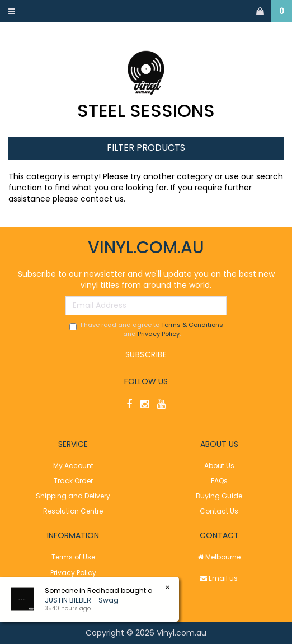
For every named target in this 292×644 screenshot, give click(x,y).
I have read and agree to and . (146, 330)
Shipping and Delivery (73, 496)
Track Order (73, 481)
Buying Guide (219, 496)
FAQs (219, 481)
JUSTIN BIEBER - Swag (82, 600)
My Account (73, 466)
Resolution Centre (73, 511)
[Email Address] (146, 306)
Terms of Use (73, 557)
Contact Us (219, 511)
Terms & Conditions (192, 325)
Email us (219, 578)
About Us (219, 466)
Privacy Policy (159, 334)
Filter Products (146, 148)
